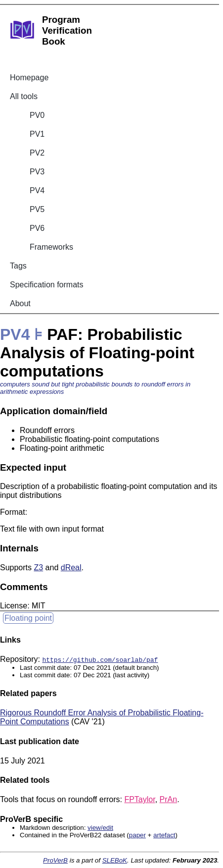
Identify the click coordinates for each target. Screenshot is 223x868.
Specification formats (47, 285)
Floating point (28, 618)
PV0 (37, 115)
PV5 (37, 209)
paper (137, 835)
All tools (24, 96)
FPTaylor (139, 799)
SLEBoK (115, 860)
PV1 (37, 134)
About (20, 303)
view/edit (100, 828)
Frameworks (51, 247)
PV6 (37, 228)
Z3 (38, 568)
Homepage (29, 78)
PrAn (169, 799)
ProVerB (55, 860)
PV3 (37, 172)
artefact (164, 835)
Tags (18, 266)
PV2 (37, 153)
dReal (71, 568)
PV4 (37, 190)
